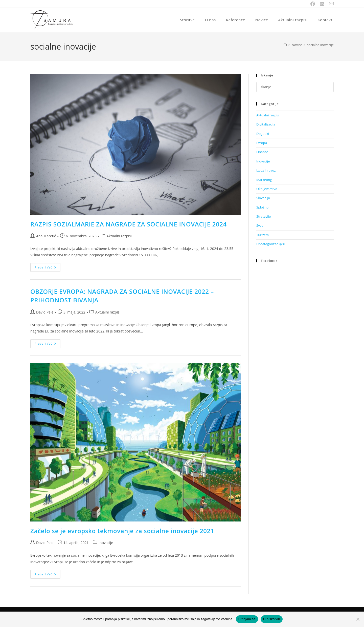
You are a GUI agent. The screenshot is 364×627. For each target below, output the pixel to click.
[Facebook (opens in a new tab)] (313, 4)
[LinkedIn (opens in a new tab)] (322, 4)
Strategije (264, 216)
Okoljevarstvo (267, 189)
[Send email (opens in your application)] (330, 4)
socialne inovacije (320, 45)
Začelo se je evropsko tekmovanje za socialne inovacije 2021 (122, 531)
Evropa (262, 143)
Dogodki (263, 134)
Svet (260, 225)
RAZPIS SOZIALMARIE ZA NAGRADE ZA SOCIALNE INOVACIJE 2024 (129, 224)
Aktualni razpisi (119, 236)
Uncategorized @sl (270, 244)
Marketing (264, 180)
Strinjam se (247, 619)
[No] (358, 619)
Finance (262, 152)
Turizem (263, 235)
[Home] (285, 45)
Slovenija (263, 198)
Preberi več (48, 268)
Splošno (262, 207)
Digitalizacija (266, 124)
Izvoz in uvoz (266, 170)
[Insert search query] (295, 87)
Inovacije (106, 543)
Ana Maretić (46, 236)
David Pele (45, 312)
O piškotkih (272, 619)
